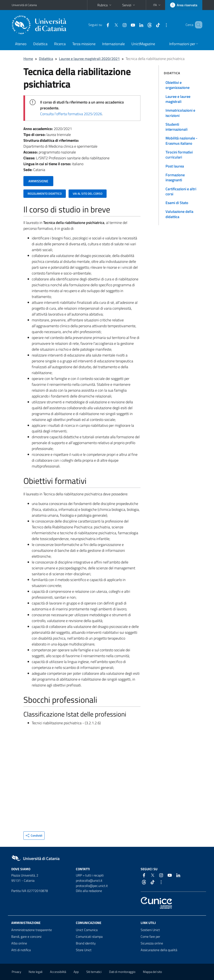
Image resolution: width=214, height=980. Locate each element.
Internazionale (113, 44)
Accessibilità (58, 972)
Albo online (19, 943)
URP (79, 875)
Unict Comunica (87, 930)
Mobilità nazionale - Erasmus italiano (182, 141)
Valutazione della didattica (179, 214)
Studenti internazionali (176, 127)
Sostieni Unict (150, 930)
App (76, 972)
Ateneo (21, 44)
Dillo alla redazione (89, 891)
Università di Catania (24, 5)
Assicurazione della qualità (159, 950)
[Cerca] (198, 25)
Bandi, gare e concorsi (26, 937)
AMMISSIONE (38, 181)
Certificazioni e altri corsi (181, 191)
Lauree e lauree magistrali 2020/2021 (89, 59)
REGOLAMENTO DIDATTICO (45, 194)
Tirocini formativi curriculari (179, 155)
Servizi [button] (129, 5)
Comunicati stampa (89, 937)
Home (28, 59)
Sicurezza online (152, 943)
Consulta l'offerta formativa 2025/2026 (71, 114)
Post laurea (175, 166)
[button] (157, 5)
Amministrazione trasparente (32, 930)
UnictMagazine (143, 44)
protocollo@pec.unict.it (92, 886)
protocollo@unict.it (89, 880)
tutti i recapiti (94, 875)
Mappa (152, 972)
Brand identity (86, 943)
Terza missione (84, 44)
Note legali (36, 972)
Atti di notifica (21, 950)
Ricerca (60, 44)
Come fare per (150, 937)
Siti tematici (94, 972)
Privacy (16, 972)
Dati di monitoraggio (122, 972)
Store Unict (84, 950)
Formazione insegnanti (175, 177)
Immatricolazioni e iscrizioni (180, 113)
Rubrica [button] (105, 5)
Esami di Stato (177, 203)
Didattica (40, 44)
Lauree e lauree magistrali (178, 99)
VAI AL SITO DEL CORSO (88, 194)
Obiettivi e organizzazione (178, 85)
